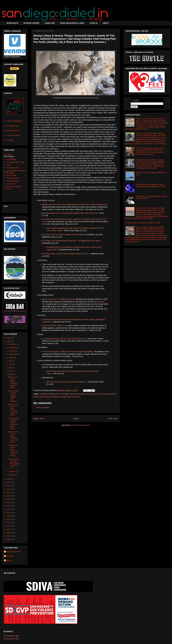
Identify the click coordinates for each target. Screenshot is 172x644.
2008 (9, 533)
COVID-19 (94, 23)
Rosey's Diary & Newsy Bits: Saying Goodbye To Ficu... (14, 463)
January (12, 475)
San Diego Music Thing (15, 162)
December (13, 344)
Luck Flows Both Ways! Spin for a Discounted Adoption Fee (65, 339)
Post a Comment (43, 408)
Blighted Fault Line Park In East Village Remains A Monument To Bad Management (74, 204)
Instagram (10, 140)
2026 (9, 338)
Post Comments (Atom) (81, 425)
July (10, 361)
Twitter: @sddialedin (14, 121)
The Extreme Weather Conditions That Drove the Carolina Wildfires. (68, 352)
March (11, 374)
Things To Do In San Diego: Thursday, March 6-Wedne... (13, 451)
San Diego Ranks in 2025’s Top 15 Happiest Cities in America (65, 254)
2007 (9, 536)
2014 (9, 513)
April (11, 371)
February (12, 472)
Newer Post (39, 419)
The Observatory (13, 168)
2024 (9, 479)
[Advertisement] (147, 265)
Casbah (9, 154)
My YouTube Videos (11, 639)
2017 (9, 503)
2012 (9, 519)
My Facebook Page (11, 636)
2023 (9, 482)
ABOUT (106, 23)
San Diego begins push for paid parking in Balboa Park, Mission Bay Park (70, 213)
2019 (9, 496)
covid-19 (89, 394)
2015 (9, 509)
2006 (9, 539)
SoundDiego (11, 159)
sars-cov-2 (76, 397)
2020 (9, 492)
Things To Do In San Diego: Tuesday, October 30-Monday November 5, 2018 (151, 185)
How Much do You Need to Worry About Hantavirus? (66, 382)
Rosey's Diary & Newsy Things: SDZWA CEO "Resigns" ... (14, 396)
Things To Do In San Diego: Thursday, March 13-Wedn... (13, 437)
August (11, 358)
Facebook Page (12, 126)
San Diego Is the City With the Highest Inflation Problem (63, 235)
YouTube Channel (13, 135)
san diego (54, 397)
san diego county (65, 397)
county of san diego (77, 394)
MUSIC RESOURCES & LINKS (72, 23)
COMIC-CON (50, 23)
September (13, 354)
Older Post (113, 419)
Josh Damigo (11, 175)
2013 (9, 516)
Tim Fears (10, 556)
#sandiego (43, 394)
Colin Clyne (11, 184)
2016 (9, 506)
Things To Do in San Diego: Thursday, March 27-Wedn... (13, 382)
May (10, 368)
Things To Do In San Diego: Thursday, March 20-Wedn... (13, 410)
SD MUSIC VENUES (31, 23)
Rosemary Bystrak (13, 552)
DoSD (9, 165)
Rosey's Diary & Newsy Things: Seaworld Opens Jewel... (14, 423)
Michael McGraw (13, 181)
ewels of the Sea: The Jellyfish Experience (59, 299)
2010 (9, 526)
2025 (9, 341)
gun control (97, 394)
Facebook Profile (13, 131)
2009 (9, 529)
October (12, 351)
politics (36, 397)
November (13, 348)
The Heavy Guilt (12, 178)
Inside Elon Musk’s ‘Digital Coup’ (54, 325)
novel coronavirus (109, 394)
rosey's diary (44, 397)
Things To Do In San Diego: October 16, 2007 (143, 223)
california (52, 394)
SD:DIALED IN (12, 23)
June (11, 364)
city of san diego (62, 394)
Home (76, 419)
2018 (9, 499)
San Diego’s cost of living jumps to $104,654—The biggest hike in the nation (71, 241)
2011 (9, 523)
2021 (9, 489)
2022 (9, 486)
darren (9, 560)
